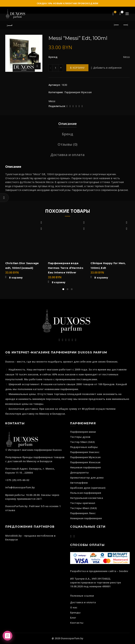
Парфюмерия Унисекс (85, 452)
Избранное (115, 12)
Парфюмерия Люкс (83, 513)
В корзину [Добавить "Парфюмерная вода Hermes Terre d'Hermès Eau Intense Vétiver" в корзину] (59, 282)
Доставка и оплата (67, 155)
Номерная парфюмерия (86, 518)
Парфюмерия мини (83, 432)
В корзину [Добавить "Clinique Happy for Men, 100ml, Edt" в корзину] (101, 278)
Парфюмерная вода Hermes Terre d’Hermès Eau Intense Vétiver (66, 268)
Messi (52, 101)
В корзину (77, 68)
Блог (73, 618)
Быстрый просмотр (41, 229)
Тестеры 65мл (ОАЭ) (83, 508)
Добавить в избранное (107, 68)
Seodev (124, 571)
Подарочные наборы (84, 447)
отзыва (10, 510)
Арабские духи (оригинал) (88, 488)
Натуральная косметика (87, 498)
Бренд (67, 134)
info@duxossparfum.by (20, 487)
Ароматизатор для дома (87, 478)
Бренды (75, 613)
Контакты (77, 623)
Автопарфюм (79, 483)
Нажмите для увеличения (37, 66)
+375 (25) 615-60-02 (17, 480)
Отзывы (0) (67, 144)
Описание (67, 124)
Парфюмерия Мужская (78, 92)
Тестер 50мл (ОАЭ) (82, 442)
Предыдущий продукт (117, 25)
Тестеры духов (80, 437)
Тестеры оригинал (83, 503)
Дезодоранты (79, 472)
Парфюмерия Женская (85, 462)
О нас (74, 607)
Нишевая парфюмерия (85, 467)
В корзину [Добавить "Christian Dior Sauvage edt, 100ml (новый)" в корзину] (16, 278)
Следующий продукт (125, 25)
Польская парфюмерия (86, 493)
